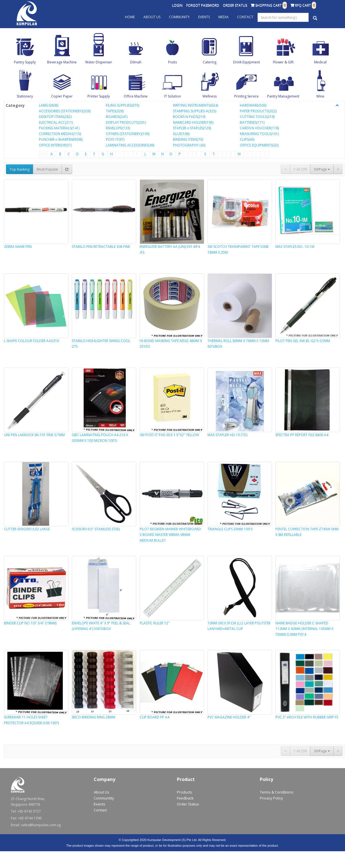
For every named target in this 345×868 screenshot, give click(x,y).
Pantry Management (283, 96)
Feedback (185, 798)
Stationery (25, 96)
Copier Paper (62, 96)
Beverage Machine (62, 62)
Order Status (235, 5)
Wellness (210, 96)
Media (223, 17)
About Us (152, 17)
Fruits (172, 62)
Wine (320, 96)
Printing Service (246, 96)
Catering (210, 62)
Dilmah (136, 62)
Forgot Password (203, 5)
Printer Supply (99, 96)
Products (185, 792)
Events (204, 17)
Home (130, 17)
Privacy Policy (271, 798)
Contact (245, 17)
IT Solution (172, 96)
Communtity (104, 798)
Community (179, 17)
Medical (320, 62)
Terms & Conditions (277, 792)
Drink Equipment (246, 62)
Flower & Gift (283, 62)
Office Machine (136, 96)
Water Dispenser (99, 62)
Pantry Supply (25, 62)
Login (177, 5)
